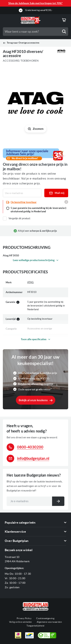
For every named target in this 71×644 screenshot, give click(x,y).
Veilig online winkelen (21, 622)
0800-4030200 (30, 447)
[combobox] (35, 32)
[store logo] (31, 20)
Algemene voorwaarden (49, 622)
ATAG (30, 282)
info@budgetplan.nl (33, 458)
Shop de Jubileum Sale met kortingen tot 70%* (35, 3)
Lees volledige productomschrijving (34, 260)
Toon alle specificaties (34, 339)
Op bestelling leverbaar (24, 202)
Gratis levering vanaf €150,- (39, 10)
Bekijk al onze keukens (33, 400)
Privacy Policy (24, 618)
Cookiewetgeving (45, 618)
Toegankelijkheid (35, 626)
